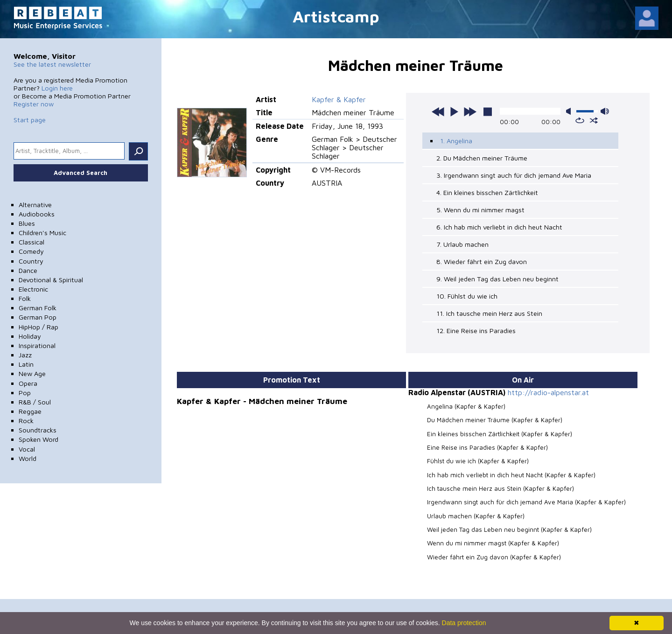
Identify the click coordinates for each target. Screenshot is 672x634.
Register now (34, 104)
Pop (25, 393)
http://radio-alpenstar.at (548, 392)
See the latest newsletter (52, 64)
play (454, 111)
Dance (28, 270)
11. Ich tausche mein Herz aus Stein (489, 313)
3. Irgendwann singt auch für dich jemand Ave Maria (514, 175)
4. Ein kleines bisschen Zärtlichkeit (487, 192)
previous (438, 111)
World (28, 458)
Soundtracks (38, 430)
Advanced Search (80, 173)
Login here (57, 88)
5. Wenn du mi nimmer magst (480, 210)
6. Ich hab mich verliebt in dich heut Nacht (499, 227)
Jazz (25, 355)
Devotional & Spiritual (51, 280)
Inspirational (37, 345)
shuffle (594, 120)
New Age (32, 373)
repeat (580, 120)
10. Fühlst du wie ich (467, 296)
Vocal (27, 449)
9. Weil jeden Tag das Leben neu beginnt (497, 279)
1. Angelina (456, 141)
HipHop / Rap (38, 327)
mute (570, 111)
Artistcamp (336, 16)
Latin (26, 364)
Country (31, 261)
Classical (31, 242)
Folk (25, 298)
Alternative (35, 205)
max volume (605, 111)
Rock (26, 421)
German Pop (38, 317)
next (470, 111)
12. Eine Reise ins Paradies (476, 331)
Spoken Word (38, 439)
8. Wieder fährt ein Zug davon (482, 261)
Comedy (31, 251)
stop (488, 111)
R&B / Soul (35, 402)
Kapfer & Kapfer (339, 99)
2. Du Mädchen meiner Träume (482, 158)
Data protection (464, 623)
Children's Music (42, 233)
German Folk (38, 308)
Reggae (30, 411)
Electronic (33, 289)
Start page (30, 120)
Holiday (30, 336)
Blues (27, 223)
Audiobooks (37, 214)
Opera (28, 383)
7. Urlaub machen (462, 244)
